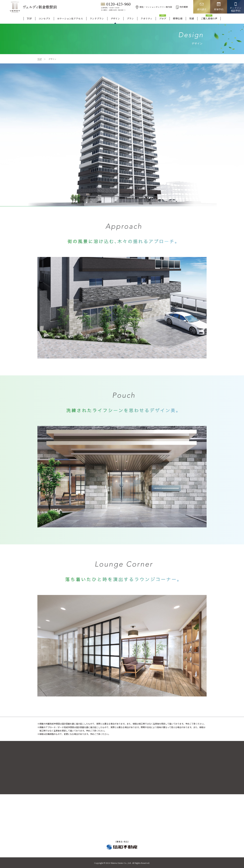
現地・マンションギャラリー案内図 (154, 7)
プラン (130, 18)
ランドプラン (97, 18)
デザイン (115, 18)
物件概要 (182, 7)
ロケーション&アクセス (70, 18)
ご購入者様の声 (209, 18)
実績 (192, 18)
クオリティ (146, 18)
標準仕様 (178, 18)
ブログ (163, 18)
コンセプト (45, 18)
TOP (29, 18)
